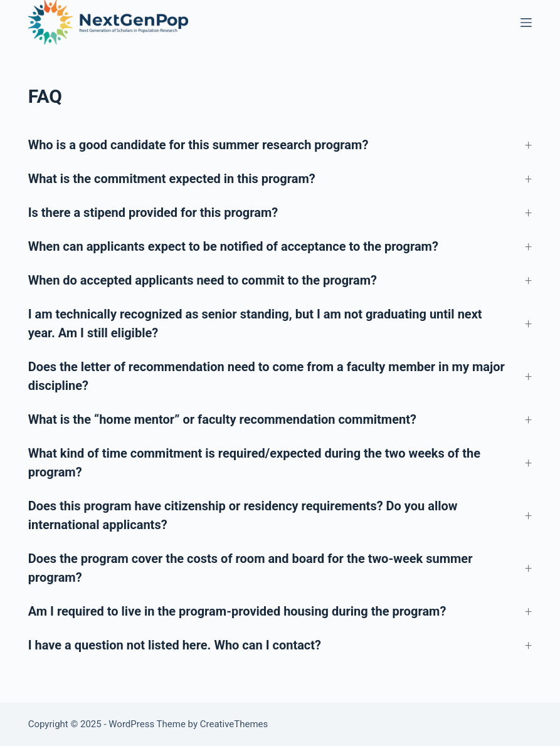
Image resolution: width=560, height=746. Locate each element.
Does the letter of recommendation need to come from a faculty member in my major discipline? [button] (267, 376)
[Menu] (526, 23)
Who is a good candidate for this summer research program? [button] (198, 145)
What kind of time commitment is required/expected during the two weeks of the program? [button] (254, 463)
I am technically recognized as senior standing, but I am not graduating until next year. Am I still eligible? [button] (255, 323)
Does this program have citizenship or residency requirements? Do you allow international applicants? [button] (243, 515)
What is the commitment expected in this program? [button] (172, 179)
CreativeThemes (234, 724)
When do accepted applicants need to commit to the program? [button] (203, 280)
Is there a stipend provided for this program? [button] (153, 213)
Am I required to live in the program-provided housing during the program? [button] (237, 611)
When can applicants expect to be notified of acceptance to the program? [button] (233, 246)
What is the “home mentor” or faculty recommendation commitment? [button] (222, 419)
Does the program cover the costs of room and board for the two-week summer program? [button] (251, 568)
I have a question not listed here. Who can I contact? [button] (175, 645)
